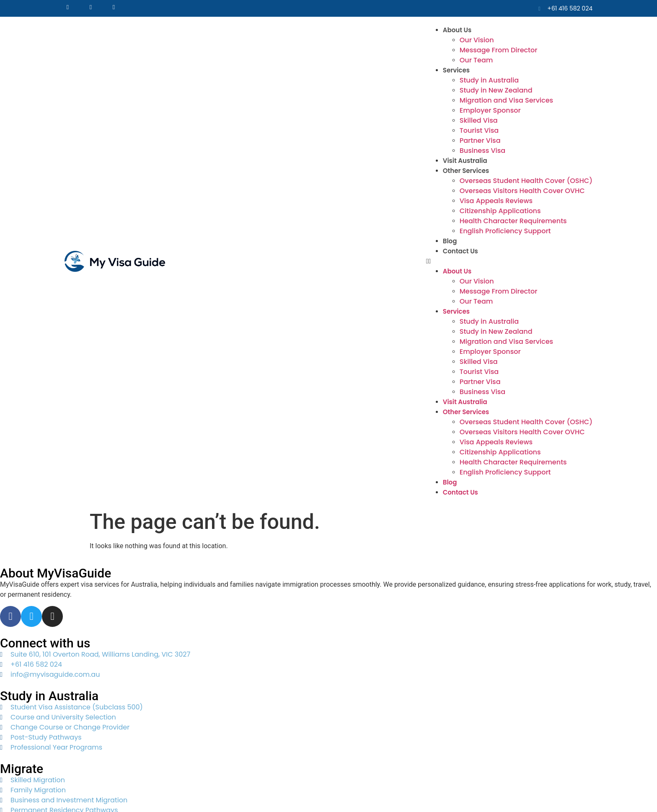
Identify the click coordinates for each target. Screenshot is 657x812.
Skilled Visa (479, 120)
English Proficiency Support (505, 231)
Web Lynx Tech (272, 790)
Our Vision (477, 40)
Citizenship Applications (500, 211)
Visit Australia (465, 161)
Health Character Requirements (513, 221)
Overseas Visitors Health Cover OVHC (522, 191)
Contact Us (460, 251)
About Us (457, 30)
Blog (450, 241)
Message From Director (499, 50)
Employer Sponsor (490, 110)
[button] (509, 261)
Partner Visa (480, 140)
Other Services (466, 171)
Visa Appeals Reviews (496, 201)
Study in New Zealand (496, 90)
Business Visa (482, 151)
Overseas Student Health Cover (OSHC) (526, 181)
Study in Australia (489, 80)
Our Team (476, 60)
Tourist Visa (479, 130)
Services (456, 70)
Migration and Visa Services (506, 100)
